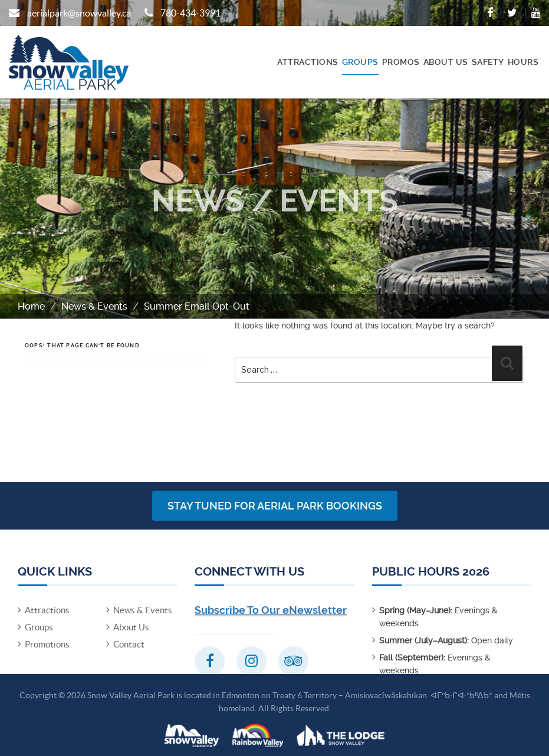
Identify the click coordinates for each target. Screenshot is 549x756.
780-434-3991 (190, 13)
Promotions (47, 644)
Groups (360, 62)
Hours (523, 62)
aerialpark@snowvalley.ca (79, 13)
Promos (401, 62)
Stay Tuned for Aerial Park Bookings (275, 506)
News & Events (94, 306)
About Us (446, 62)
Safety (488, 62)
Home (31, 306)
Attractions (308, 62)
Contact (129, 644)
